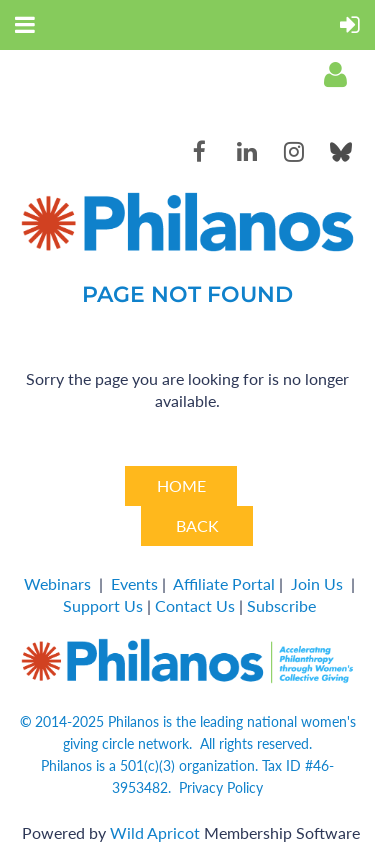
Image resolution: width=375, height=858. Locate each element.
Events (134, 583)
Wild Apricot (155, 832)
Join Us (317, 583)
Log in (335, 75)
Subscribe (281, 605)
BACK (197, 525)
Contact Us (195, 605)
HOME (181, 485)
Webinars (57, 583)
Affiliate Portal (224, 583)
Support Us (103, 605)
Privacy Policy (221, 787)
